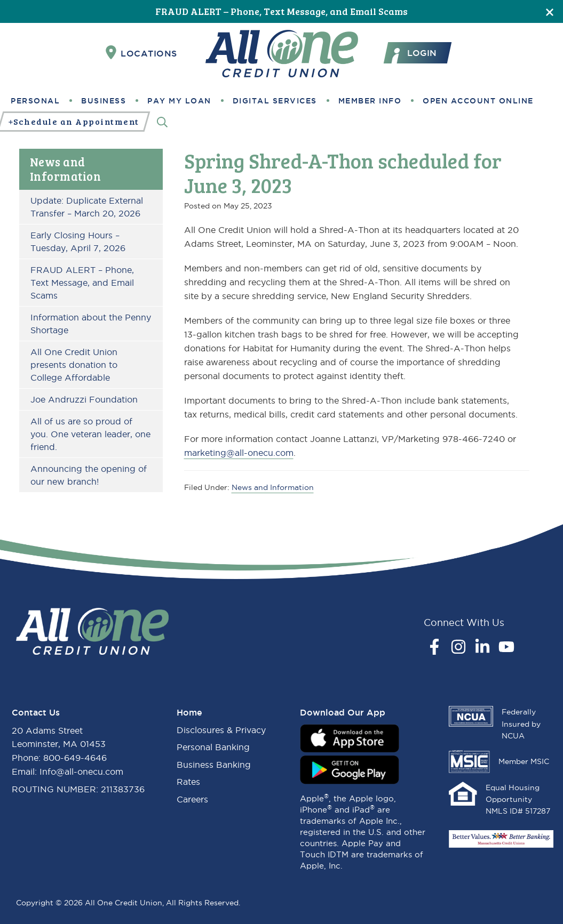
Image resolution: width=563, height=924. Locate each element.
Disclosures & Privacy (221, 730)
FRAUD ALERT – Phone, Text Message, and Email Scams (281, 11)
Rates (188, 782)
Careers (192, 799)
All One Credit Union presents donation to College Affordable (74, 365)
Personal (35, 101)
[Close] (550, 11)
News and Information (66, 168)
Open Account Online (478, 101)
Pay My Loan (179, 101)
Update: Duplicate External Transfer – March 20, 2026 (87, 207)
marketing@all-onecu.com (239, 453)
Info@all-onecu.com (81, 772)
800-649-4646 (75, 758)
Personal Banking (213, 747)
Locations (141, 53)
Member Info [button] (370, 101)
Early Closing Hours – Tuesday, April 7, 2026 (78, 242)
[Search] (162, 122)
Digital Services (275, 101)
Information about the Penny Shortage (91, 324)
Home (189, 712)
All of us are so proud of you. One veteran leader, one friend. (90, 434)
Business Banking (214, 765)
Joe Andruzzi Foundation (84, 399)
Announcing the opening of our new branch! (89, 475)
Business (104, 101)
